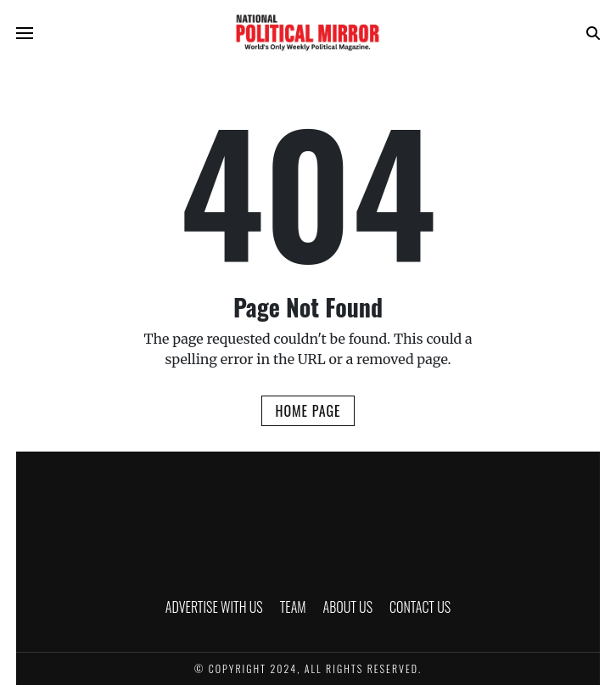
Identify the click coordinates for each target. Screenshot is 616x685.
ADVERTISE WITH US (214, 607)
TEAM (293, 607)
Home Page (308, 411)
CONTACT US (420, 607)
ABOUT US (348, 607)
